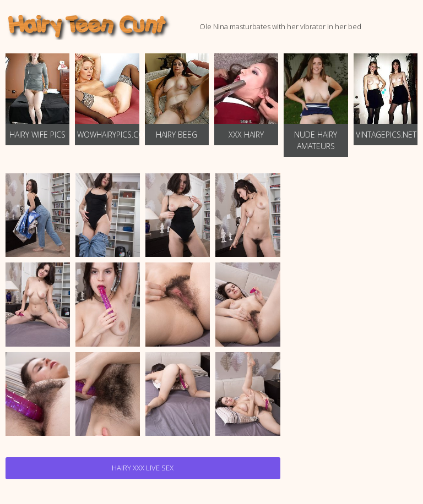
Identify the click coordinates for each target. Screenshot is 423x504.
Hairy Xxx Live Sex (143, 468)
